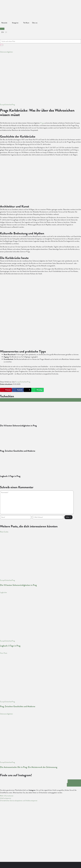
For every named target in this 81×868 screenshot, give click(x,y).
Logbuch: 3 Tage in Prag (10, 646)
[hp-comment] (37, 502)
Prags (42, 123)
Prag (13, 104)
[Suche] (2, 45)
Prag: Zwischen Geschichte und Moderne (18, 706)
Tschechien (8, 104)
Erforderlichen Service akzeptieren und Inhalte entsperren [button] (19, 801)
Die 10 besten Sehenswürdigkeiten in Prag (18, 585)
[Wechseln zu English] (3, 32)
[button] (2, 29)
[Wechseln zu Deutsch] (6, 32)
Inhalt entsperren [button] (6, 798)
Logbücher (3, 592)
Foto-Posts (4, 653)
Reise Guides (4, 532)
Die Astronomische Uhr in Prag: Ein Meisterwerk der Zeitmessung (29, 767)
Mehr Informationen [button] (7, 796)
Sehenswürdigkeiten (6, 52)
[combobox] (40, 41)
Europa (2, 104)
